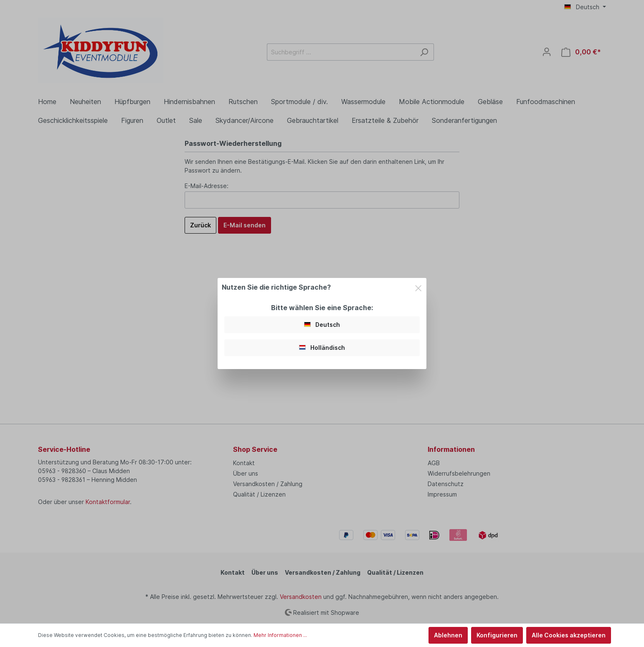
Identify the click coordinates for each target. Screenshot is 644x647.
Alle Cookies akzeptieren (569, 635)
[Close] (418, 287)
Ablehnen (448, 635)
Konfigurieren (497, 635)
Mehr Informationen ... (280, 635)
